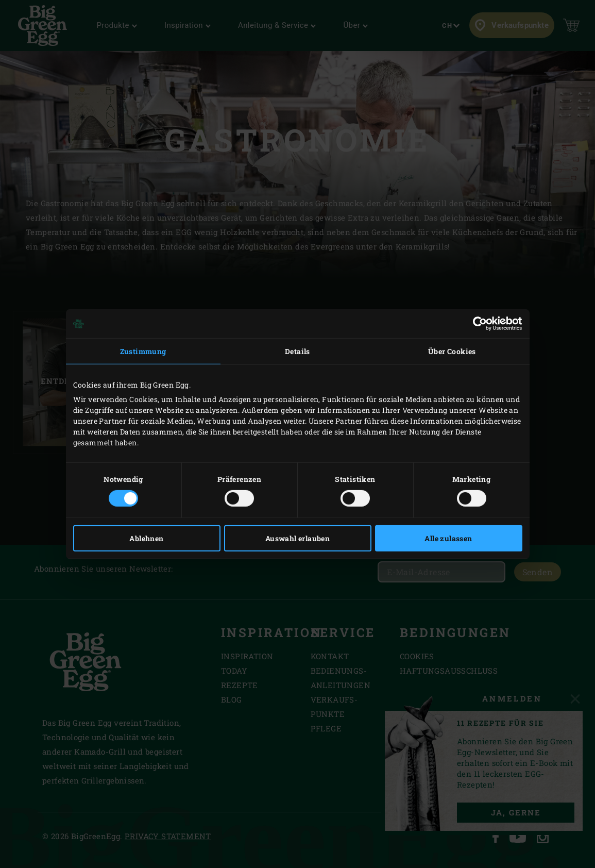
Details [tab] (297, 351)
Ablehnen (146, 538)
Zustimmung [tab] (143, 351)
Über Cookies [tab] (452, 351)
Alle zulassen (448, 538)
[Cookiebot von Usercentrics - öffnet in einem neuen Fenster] (477, 324)
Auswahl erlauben (297, 538)
